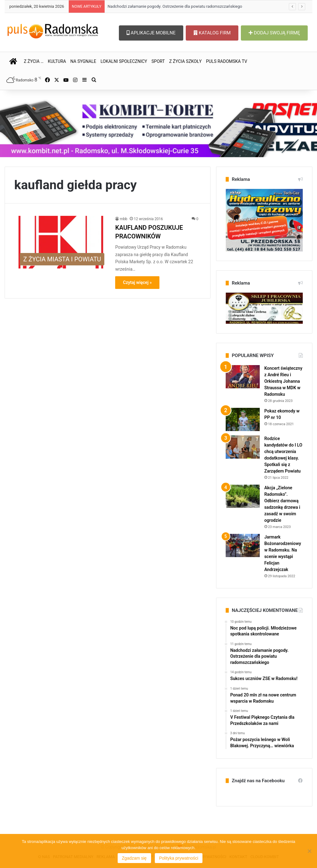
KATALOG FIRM (212, 33)
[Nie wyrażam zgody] (309, 851)
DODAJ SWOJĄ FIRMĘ (274, 33)
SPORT (158, 61)
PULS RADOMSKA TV (226, 61)
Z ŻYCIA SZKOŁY (185, 61)
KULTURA (57, 61)
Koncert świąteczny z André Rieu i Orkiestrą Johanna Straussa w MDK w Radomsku (283, 381)
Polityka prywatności (179, 858)
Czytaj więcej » (137, 282)
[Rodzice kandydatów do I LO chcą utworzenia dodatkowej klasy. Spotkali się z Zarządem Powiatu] (243, 447)
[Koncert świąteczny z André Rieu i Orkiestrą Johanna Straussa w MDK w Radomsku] (243, 377)
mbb (124, 219)
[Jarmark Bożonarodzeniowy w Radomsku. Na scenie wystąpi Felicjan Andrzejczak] (243, 545)
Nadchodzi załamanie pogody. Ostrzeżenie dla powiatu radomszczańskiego (175, 6)
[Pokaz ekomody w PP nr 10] (243, 419)
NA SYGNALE (83, 61)
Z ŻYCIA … (34, 61)
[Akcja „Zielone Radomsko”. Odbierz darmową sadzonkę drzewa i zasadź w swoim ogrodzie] (243, 496)
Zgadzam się (134, 858)
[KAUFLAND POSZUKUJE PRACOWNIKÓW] (61, 242)
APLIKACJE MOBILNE (151, 33)
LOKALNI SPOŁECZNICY (124, 61)
